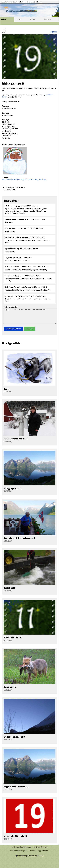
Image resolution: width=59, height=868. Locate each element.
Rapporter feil (43, 854)
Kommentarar (11, 201)
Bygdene (47, 19)
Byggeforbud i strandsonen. (16, 789)
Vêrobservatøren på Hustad (16, 442)
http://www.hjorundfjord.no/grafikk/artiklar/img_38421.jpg (24, 179)
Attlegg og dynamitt (12, 491)
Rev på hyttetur (10, 690)
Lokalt (21, 2)
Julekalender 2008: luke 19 (15, 839)
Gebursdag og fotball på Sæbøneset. (19, 541)
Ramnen (7, 392)
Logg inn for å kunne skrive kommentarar (30, 318)
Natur (33, 19)
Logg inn (53, 32)
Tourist (18, 19)
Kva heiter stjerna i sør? (14, 740)
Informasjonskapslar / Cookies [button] (23, 854)
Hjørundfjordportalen (9, 2)
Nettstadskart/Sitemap (21, 850)
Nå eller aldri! (9, 591)
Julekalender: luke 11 (13, 640)
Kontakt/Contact (40, 850)
